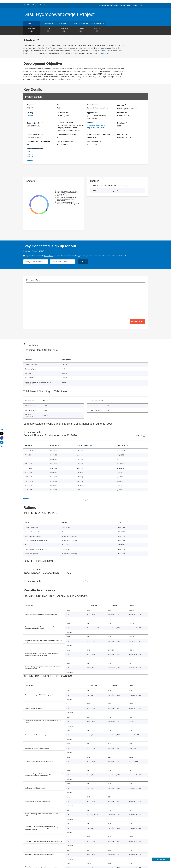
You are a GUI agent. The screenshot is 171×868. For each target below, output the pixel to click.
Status (60, 105)
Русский (135, 5)
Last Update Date (94, 141)
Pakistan (30, 116)
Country (30, 113)
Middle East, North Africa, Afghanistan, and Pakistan (96, 127)
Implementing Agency (66, 122)
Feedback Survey (161, 859)
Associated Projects (35, 149)
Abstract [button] (32, 30)
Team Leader (92, 105)
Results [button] (97, 30)
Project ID (31, 105)
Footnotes (27, 499)
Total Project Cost (35, 123)
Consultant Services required (38, 141)
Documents (64, 23)
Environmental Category (67, 134)
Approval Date (93, 113)
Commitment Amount (36, 134)
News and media (81, 23)
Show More (105, 53)
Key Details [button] (48, 30)
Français (123, 5)
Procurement (48, 23)
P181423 (30, 152)
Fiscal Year (122, 123)
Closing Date (122, 134)
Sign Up (83, 262)
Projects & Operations (40, 5)
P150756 (30, 156)
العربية (129, 5)
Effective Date (123, 113)
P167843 (30, 154)
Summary (32, 23)
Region (90, 122)
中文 (141, 5)
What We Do (28, 5)
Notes (29, 161)
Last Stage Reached (65, 141)
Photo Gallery (98, 23)
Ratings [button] (81, 30)
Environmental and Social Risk (99, 134)
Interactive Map (137, 321)
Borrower (121, 105)
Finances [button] (64, 30)
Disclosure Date (63, 113)
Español (116, 5)
